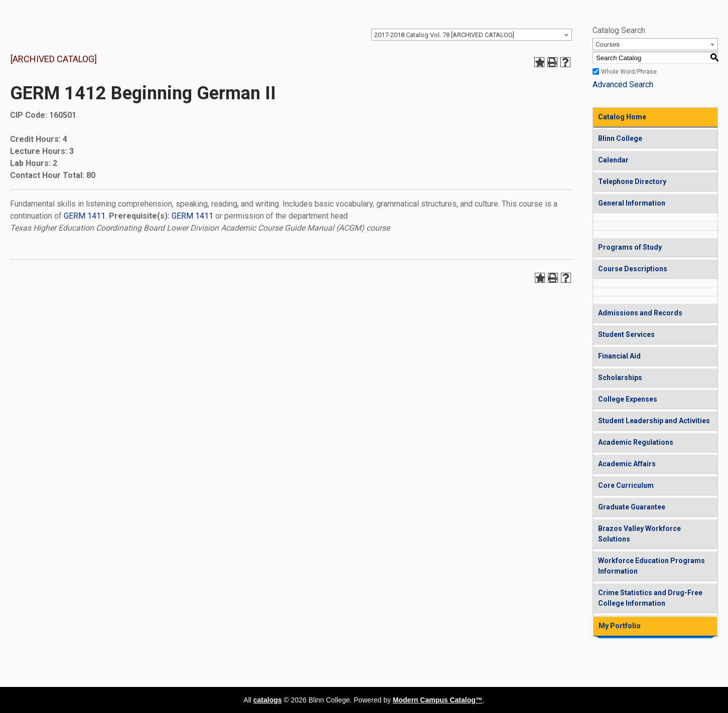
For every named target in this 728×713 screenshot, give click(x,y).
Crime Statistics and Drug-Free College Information (650, 598)
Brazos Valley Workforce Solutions (639, 534)
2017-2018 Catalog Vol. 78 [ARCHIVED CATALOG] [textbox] (444, 35)
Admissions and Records (640, 313)
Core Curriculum (626, 485)
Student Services (626, 334)
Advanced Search (623, 84)
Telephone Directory (632, 182)
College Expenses (628, 399)
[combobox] (472, 35)
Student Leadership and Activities (654, 421)
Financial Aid (619, 356)
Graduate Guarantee (632, 507)
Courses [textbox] (608, 44)
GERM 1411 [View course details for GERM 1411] (85, 216)
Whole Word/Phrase (629, 72)
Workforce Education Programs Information (651, 566)
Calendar (613, 160)
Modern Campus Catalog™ (438, 700)
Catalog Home (622, 117)
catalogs (268, 700)
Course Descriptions (633, 269)
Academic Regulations (636, 442)
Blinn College (620, 138)
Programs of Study (630, 247)
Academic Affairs (627, 464)
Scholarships (620, 378)
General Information (632, 203)
